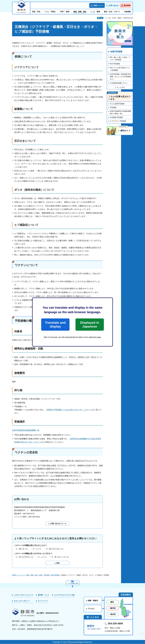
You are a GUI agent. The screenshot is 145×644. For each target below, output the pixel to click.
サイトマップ (43, 601)
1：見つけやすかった (25, 557)
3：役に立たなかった (55, 549)
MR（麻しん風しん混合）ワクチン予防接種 (120, 58)
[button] (97, 5)
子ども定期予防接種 (117, 104)
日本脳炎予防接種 (116, 117)
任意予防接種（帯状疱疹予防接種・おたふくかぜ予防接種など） (120, 77)
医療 (41, 575)
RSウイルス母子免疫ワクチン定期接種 (120, 69)
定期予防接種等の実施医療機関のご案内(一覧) (120, 112)
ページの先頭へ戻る (72, 583)
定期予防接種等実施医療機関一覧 (26, 430)
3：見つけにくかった (60, 557)
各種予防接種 (116, 52)
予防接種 (113, 107)
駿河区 (113, 608)
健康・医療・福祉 (32, 575)
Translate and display (55, 325)
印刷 (101, 18)
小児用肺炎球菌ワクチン (119, 83)
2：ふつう (37, 549)
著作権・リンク (43, 595)
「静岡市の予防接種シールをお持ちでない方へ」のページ (69, 410)
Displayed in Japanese (90, 325)
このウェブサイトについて (24, 595)
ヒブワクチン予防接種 (118, 121)
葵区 (112, 602)
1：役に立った (22, 549)
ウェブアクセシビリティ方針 (64, 595)
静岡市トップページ (18, 575)
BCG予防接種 (115, 64)
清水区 (113, 614)
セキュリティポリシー (22, 601)
